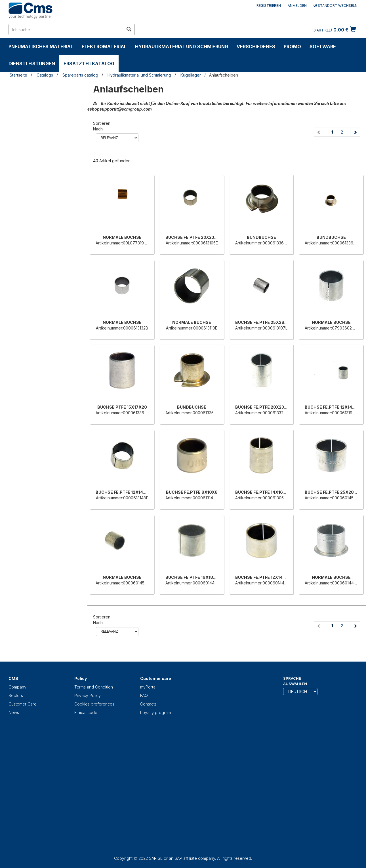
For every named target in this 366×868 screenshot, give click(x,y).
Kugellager (191, 75)
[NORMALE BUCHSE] (122, 206)
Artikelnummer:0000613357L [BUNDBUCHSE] (192, 413)
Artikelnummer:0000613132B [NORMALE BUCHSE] (122, 328)
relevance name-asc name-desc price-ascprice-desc (117, 138)
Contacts (148, 704)
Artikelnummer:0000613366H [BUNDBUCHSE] (262, 243)
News (14, 712)
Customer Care (23, 704)
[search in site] (66, 29)
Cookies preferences (94, 704)
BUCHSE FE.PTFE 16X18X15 (193, 577)
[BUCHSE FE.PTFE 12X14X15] (331, 376)
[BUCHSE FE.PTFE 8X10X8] (192, 461)
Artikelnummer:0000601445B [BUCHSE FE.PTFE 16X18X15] (192, 583)
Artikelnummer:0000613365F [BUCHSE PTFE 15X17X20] (122, 413)
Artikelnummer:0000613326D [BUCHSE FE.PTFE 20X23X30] (262, 413)
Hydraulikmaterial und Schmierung (182, 47)
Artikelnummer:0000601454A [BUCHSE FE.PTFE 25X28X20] (332, 498)
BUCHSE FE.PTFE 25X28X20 (334, 492)
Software (323, 47)
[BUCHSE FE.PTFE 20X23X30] (262, 376)
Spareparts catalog (80, 75)
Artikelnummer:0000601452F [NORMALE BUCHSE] (122, 583)
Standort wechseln (335, 6)
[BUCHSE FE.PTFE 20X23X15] (192, 206)
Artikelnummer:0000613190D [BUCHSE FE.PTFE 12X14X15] (331, 413)
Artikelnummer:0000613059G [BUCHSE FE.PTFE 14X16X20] (262, 498)
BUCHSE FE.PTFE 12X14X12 (123, 492)
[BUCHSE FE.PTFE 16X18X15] (192, 546)
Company (17, 687)
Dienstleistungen (32, 64)
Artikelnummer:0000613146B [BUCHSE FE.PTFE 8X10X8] (192, 498)
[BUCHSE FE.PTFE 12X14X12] (122, 461)
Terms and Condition (94, 687)
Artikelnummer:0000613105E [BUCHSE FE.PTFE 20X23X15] (192, 243)
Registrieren (269, 6)
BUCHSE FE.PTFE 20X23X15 (193, 237)
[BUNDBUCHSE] (262, 206)
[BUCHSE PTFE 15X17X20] (122, 376)
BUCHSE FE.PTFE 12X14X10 (263, 577)
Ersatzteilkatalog (89, 64)
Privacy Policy (88, 695)
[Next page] (355, 132)
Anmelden (297, 6)
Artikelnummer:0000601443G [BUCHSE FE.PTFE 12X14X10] (262, 583)
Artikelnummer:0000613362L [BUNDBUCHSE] (331, 243)
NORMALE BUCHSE (122, 237)
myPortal (148, 687)
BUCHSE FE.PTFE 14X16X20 (263, 492)
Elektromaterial (104, 47)
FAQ (144, 695)
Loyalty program (155, 712)
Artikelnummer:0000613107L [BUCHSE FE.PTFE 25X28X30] (261, 328)
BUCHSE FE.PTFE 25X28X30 (264, 322)
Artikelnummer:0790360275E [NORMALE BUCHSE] (332, 328)
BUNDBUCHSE (261, 237)
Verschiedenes (256, 47)
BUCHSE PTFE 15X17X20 (122, 407)
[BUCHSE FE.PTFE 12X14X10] (262, 546)
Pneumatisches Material (41, 47)
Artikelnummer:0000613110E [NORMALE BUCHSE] (192, 328)
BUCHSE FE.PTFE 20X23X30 (264, 407)
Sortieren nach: (102, 126)
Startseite (18, 75)
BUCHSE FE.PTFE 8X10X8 (192, 492)
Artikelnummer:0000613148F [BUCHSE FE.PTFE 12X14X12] (122, 498)
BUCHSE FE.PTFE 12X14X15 (332, 407)
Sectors (16, 695)
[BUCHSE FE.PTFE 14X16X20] (262, 461)
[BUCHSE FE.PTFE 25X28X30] (262, 291)
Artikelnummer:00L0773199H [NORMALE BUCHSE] (122, 243)
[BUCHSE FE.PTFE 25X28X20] (331, 461)
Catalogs (45, 75)
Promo (292, 47)
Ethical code (86, 712)
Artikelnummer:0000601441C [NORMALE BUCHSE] (331, 583)
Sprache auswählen (295, 681)
